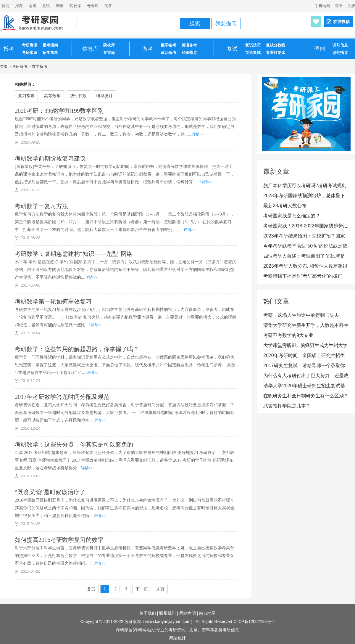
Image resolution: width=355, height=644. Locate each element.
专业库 (93, 6)
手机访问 (322, 6)
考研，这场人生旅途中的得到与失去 (301, 315)
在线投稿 (341, 22)
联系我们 (167, 613)
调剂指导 (340, 53)
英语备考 (189, 45)
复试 (46, 6)
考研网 (140, 630)
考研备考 (20, 66)
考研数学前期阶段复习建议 (50, 158)
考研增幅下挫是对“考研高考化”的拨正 (303, 276)
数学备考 (169, 45)
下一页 (142, 589)
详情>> (198, 134)
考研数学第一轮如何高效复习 (53, 301)
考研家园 (133, 621)
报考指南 (50, 45)
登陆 (339, 6)
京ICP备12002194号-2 (254, 621)
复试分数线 (276, 45)
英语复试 (253, 53)
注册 (351, 6)
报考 (19, 6)
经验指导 (189, 53)
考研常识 (30, 53)
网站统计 (177, 638)
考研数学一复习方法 (41, 206)
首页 (4, 66)
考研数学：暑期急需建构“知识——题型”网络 (74, 254)
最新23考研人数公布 (285, 206)
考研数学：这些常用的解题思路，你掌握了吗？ (77, 349)
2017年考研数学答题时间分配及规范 (62, 397)
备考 (33, 6)
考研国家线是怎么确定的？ (292, 216)
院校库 (75, 6)
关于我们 (148, 613)
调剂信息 (340, 45)
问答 (108, 6)
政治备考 (169, 53)
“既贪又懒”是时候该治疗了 (50, 492)
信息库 (90, 49)
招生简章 (50, 53)
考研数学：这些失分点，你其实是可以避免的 (74, 444)
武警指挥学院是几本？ (287, 406)
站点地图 (207, 613)
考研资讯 (30, 45)
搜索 (195, 23)
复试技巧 (253, 45)
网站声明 (188, 613)
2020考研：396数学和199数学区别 (59, 111)
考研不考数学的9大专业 (288, 335)
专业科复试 (276, 53)
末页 (160, 589)
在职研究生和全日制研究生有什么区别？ (306, 396)
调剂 (60, 6)
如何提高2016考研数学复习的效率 (59, 540)
